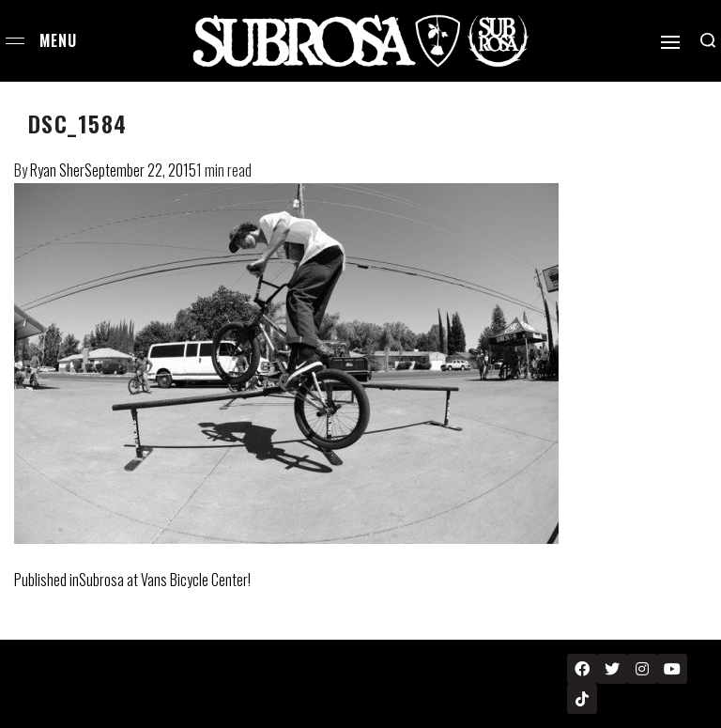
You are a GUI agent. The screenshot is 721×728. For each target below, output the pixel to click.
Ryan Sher (57, 170)
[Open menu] (15, 41)
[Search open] (708, 40)
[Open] (670, 42)
